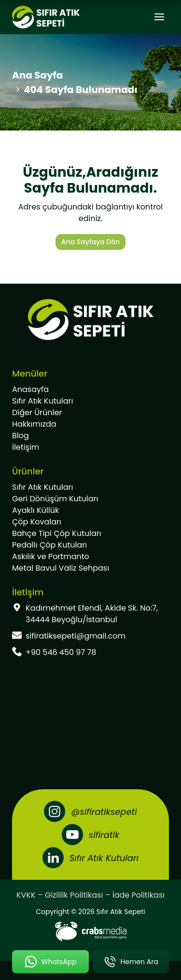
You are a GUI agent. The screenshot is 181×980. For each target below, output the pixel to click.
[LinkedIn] (90, 858)
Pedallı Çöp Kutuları (49, 545)
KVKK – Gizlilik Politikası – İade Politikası (90, 895)
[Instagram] (90, 811)
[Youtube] (90, 835)
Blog (21, 436)
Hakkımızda (34, 424)
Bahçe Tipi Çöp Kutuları (57, 533)
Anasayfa (30, 389)
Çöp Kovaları (37, 522)
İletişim (26, 447)
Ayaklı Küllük (35, 510)
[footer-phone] (90, 653)
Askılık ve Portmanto (51, 556)
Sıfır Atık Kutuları (42, 401)
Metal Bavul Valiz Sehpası (61, 568)
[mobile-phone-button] (131, 962)
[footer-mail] (90, 636)
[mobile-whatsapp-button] (50, 962)
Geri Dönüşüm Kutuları (55, 499)
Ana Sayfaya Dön (90, 242)
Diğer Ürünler (37, 412)
